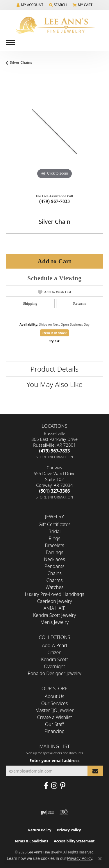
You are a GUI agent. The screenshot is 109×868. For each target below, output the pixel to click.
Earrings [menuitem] (54, 552)
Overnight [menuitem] (54, 666)
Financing (55, 731)
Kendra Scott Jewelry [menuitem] (55, 615)
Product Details (54, 369)
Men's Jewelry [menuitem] (54, 622)
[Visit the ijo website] (47, 812)
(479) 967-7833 (55, 201)
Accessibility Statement (74, 841)
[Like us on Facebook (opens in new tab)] (46, 786)
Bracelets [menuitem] (54, 545)
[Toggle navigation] (10, 43)
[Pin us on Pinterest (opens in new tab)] (63, 786)
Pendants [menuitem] (54, 566)
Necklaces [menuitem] (54, 559)
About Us (54, 696)
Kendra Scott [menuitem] (54, 659)
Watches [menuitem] (55, 587)
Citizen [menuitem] (54, 652)
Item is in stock (55, 333)
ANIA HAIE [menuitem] (54, 608)
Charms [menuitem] (54, 580)
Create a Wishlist (55, 717)
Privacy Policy (69, 830)
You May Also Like (54, 384)
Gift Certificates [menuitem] (54, 524)
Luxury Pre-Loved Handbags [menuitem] (54, 594)
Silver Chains (21, 62)
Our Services (54, 703)
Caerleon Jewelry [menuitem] (54, 601)
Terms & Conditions (31, 841)
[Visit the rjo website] (64, 812)
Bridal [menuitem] (55, 531)
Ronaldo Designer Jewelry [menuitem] (54, 673)
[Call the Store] (55, 451)
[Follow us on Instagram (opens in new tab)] (54, 786)
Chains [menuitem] (54, 573)
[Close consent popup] (100, 859)
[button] (30, 5)
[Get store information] (54, 457)
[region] (54, 132)
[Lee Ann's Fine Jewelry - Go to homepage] (55, 25)
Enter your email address (54, 760)
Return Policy (40, 830)
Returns (80, 303)
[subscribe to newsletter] (95, 771)
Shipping (30, 303)
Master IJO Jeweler (54, 710)
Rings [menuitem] (55, 538)
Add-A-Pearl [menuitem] (55, 645)
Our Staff (54, 724)
